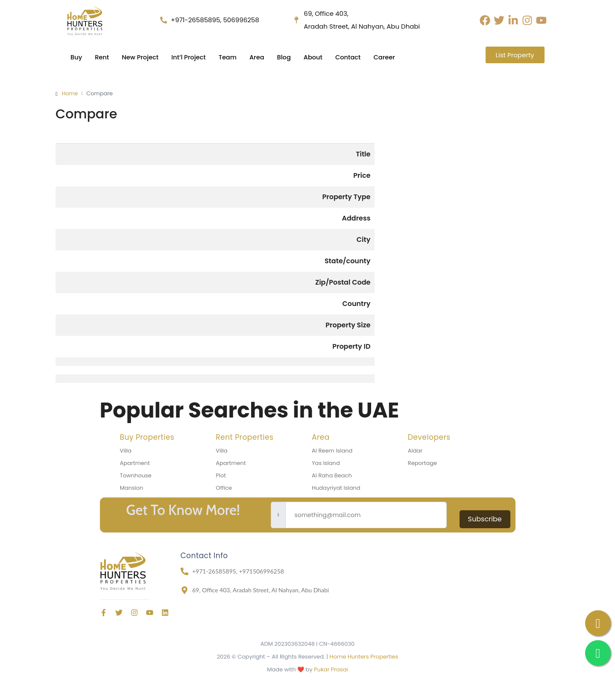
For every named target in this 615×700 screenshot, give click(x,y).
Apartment (135, 463)
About (318, 57)
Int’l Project (191, 57)
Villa (126, 451)
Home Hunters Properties (364, 657)
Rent (102, 57)
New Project (141, 57)
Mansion (132, 488)
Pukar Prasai (331, 669)
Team (230, 57)
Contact (353, 57)
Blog (288, 57)
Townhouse (136, 475)
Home (70, 93)
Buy (76, 57)
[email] (366, 515)
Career (390, 57)
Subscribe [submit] (485, 519)
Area (261, 57)
